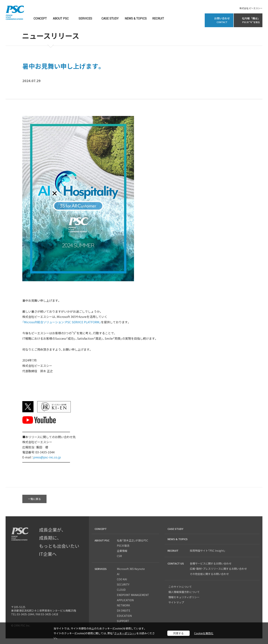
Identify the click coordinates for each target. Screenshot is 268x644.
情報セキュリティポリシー (184, 597)
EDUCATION (124, 616)
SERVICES (85, 19)
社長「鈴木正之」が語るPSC (133, 540)
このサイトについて (180, 587)
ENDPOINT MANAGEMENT (133, 595)
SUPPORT (123, 621)
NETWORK (123, 605)
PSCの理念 (123, 546)
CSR (119, 556)
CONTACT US (176, 563)
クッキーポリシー (125, 633)
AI (118, 574)
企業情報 (122, 551)
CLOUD (121, 590)
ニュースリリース (51, 36)
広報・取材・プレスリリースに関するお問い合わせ (218, 569)
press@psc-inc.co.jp (47, 457)
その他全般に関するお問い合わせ (209, 574)
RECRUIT (158, 19)
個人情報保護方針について (184, 592)
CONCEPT (40, 19)
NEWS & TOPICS (136, 19)
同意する (178, 633)
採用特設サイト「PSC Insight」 (208, 551)
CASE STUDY (110, 19)
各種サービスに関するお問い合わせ (212, 563)
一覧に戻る (34, 499)
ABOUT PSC (61, 19)
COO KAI (122, 579)
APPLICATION (125, 600)
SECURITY (123, 584)
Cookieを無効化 (204, 633)
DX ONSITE (124, 610)
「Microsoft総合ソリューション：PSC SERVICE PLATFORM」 (62, 322)
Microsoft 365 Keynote (131, 569)
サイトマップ (176, 602)
